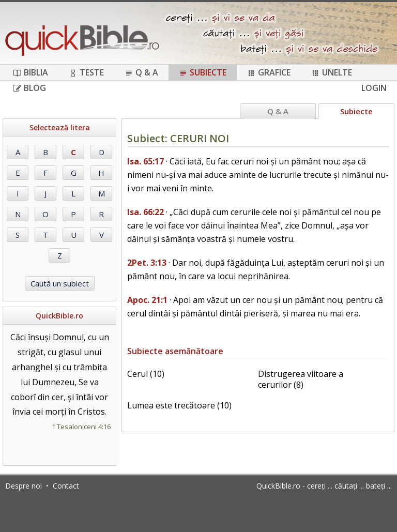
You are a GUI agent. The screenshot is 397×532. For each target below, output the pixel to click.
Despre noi (24, 486)
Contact (66, 486)
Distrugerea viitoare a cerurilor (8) (301, 379)
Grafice (269, 72)
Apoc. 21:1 (147, 300)
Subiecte (203, 72)
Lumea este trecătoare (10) (179, 405)
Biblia (30, 72)
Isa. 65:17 (146, 161)
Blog (29, 88)
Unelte (332, 72)
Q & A (141, 72)
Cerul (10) (146, 374)
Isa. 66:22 (146, 212)
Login (374, 88)
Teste (86, 72)
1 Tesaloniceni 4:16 (81, 427)
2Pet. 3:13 (147, 263)
